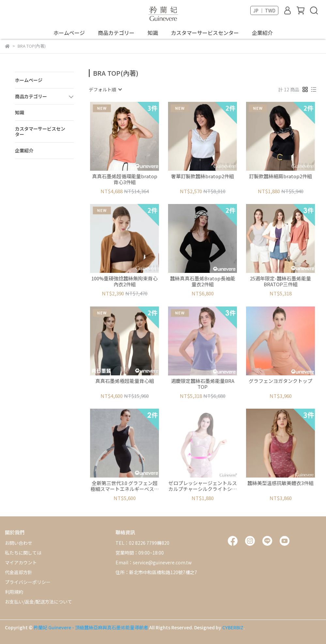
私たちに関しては (23, 553)
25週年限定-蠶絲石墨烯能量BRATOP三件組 (280, 281)
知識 (153, 33)
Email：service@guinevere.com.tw (154, 562)
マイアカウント (21, 562)
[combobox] (105, 89)
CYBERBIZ (233, 627)
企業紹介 (262, 33)
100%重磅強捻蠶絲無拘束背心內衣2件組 (124, 281)
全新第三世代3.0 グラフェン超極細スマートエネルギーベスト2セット (125, 486)
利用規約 (14, 592)
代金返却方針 (19, 572)
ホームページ (69, 33)
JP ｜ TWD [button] (264, 10)
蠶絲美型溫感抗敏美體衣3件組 (280, 483)
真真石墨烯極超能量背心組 (125, 381)
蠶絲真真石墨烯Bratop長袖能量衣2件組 (203, 281)
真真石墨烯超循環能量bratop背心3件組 (125, 179)
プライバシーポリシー (28, 582)
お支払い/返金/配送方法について (39, 602)
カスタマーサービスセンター (205, 33)
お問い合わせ (19, 543)
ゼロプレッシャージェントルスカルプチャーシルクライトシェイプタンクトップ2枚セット (203, 486)
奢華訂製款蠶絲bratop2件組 (202, 176)
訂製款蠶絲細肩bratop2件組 (280, 176)
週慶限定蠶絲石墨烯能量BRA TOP (203, 384)
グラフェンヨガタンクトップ (280, 381)
